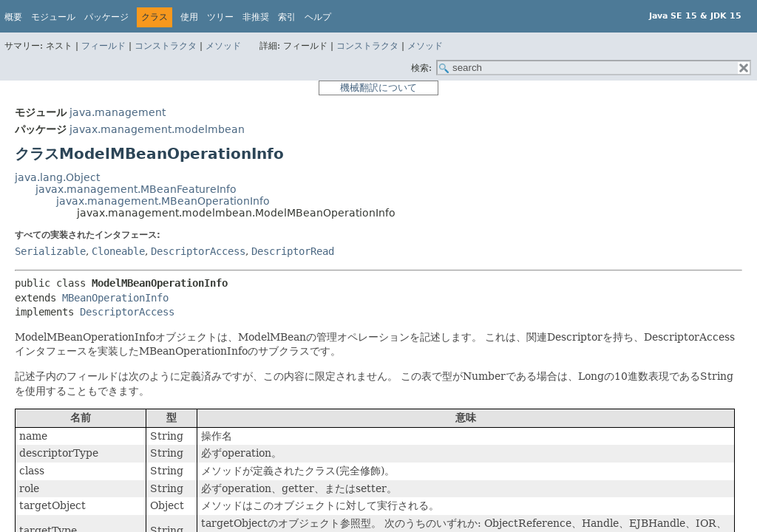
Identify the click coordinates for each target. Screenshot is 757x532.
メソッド (223, 46)
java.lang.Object (57, 177)
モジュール (53, 17)
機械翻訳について (378, 88)
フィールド (103, 46)
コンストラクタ (166, 46)
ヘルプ (318, 17)
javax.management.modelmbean (157, 129)
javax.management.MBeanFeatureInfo (136, 189)
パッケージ (106, 17)
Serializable (50, 251)
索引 (287, 17)
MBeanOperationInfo (115, 298)
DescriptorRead (293, 251)
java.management (118, 112)
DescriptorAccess (198, 251)
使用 (189, 17)
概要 (13, 17)
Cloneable (118, 251)
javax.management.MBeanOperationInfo (163, 201)
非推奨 (256, 17)
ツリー (220, 17)
